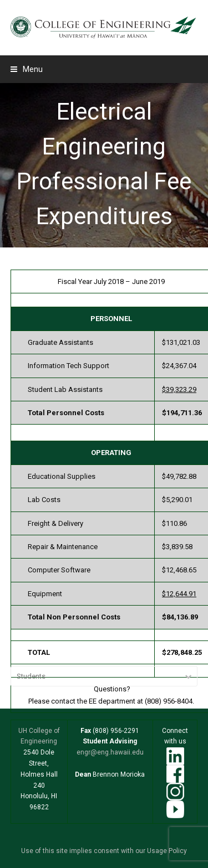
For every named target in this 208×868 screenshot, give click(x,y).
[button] (27, 69)
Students (31, 676)
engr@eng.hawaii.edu (110, 752)
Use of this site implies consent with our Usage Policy (104, 851)
